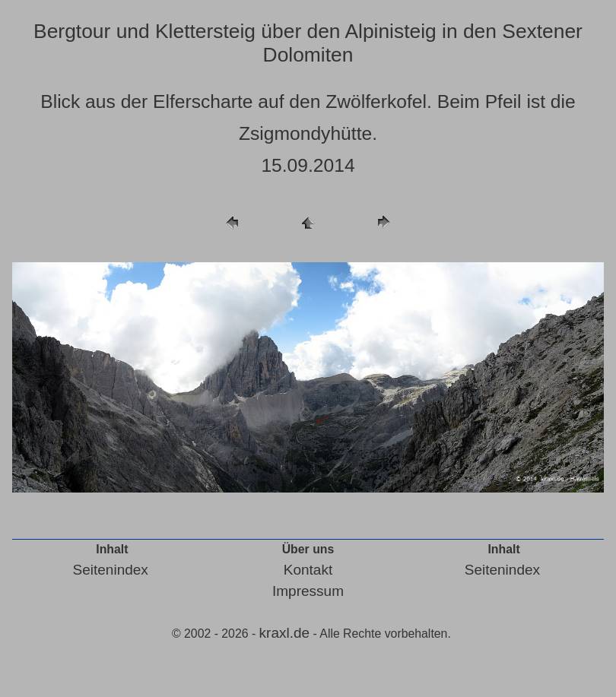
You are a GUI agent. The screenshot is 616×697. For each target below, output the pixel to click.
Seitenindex (111, 570)
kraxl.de (285, 633)
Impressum (308, 591)
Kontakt (308, 570)
